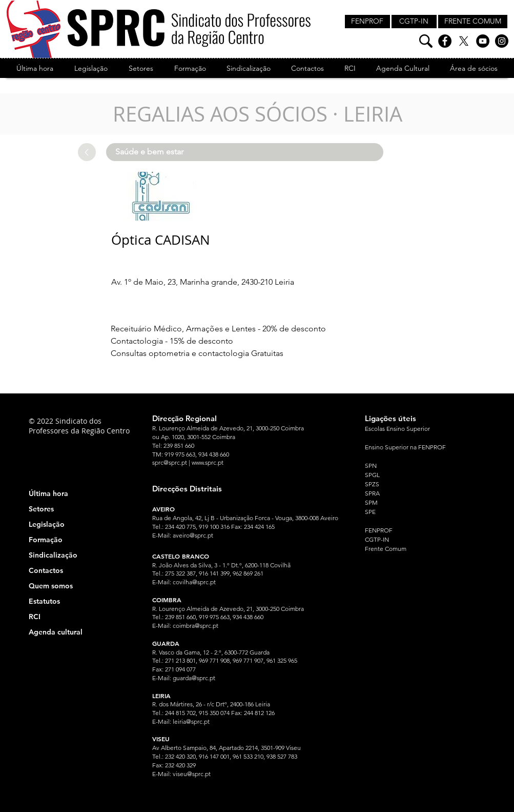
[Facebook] (445, 41)
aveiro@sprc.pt (193, 535)
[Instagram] (502, 41)
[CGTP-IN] (414, 22)
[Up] (87, 152)
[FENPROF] (367, 22)
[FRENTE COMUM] (473, 22)
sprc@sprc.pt (170, 462)
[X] (464, 41)
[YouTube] (483, 41)
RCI (35, 617)
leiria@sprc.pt (191, 721)
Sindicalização (53, 555)
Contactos (46, 570)
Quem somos (51, 586)
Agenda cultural (56, 632)
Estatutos (44, 601)
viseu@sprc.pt (192, 774)
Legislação (47, 524)
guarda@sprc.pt (194, 678)
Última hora (48, 493)
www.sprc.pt (208, 462)
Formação (46, 540)
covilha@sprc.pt (194, 582)
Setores (41, 509)
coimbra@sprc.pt (196, 626)
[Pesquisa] (426, 41)
